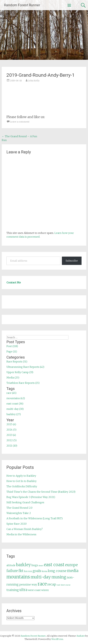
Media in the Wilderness (21, 534)
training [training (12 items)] (13, 590)
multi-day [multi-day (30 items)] (41, 577)
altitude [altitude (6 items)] (11, 565)
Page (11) (12, 351)
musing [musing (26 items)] (59, 577)
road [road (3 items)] (58, 585)
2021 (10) (12, 446)
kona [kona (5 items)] (44, 571)
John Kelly (34, 81)
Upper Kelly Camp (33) (20, 372)
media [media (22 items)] (73, 571)
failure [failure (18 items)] (12, 571)
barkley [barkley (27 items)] (23, 565)
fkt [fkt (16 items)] (21, 571)
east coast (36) (15, 404)
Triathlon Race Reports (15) (23, 383)
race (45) (11, 393)
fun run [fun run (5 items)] (28, 571)
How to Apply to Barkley (21, 476)
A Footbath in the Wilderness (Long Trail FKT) (35, 518)
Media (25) (13, 378)
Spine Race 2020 (17, 524)
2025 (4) (11, 424)
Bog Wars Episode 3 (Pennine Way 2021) (31, 497)
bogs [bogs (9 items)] (35, 565)
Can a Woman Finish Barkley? (25, 529)
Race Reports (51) (17, 362)
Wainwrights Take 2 (19, 513)
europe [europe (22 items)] (71, 565)
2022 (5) (11, 440)
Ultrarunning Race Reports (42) (25, 367)
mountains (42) (16, 398)
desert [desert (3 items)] (41, 566)
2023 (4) (11, 435)
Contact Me (14, 282)
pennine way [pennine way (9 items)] (28, 585)
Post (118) (12, 346)
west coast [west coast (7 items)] (34, 590)
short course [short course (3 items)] (66, 585)
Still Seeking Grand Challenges (25, 502)
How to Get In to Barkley (21, 481)
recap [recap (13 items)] (52, 584)
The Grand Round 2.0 (19, 508)
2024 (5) (11, 430)
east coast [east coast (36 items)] (54, 565)
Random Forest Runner (22, 5)
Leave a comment (20, 122)
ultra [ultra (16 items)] (23, 590)
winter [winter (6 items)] (45, 590)
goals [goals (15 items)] (37, 571)
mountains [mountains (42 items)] (18, 577)
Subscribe (72, 261)
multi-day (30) (15, 409)
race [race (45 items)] (42, 584)
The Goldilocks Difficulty (22, 486)
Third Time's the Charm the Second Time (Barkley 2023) (41, 492)
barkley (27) (14, 414)
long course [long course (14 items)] (57, 571)
